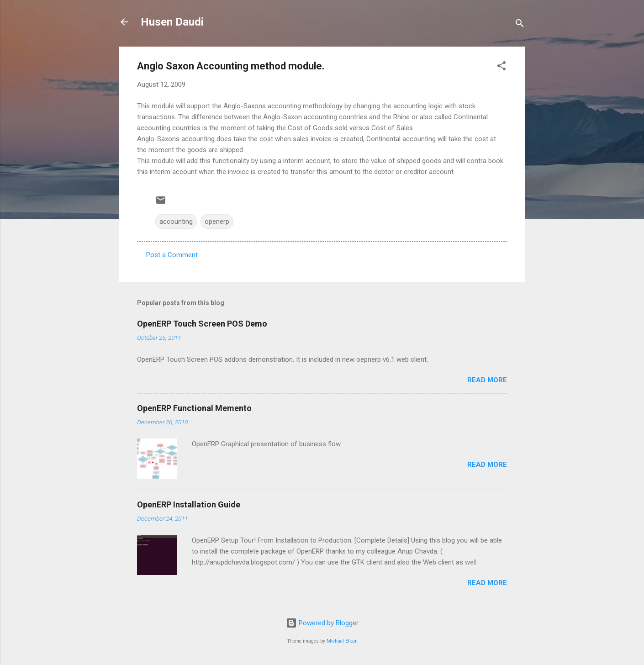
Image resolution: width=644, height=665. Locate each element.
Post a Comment (172, 255)
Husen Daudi (172, 22)
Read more (487, 380)
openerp (217, 222)
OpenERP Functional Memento (194, 408)
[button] (501, 67)
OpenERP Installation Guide (189, 504)
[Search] (520, 25)
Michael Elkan (342, 641)
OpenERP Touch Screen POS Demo (202, 324)
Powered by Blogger (322, 623)
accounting (176, 222)
